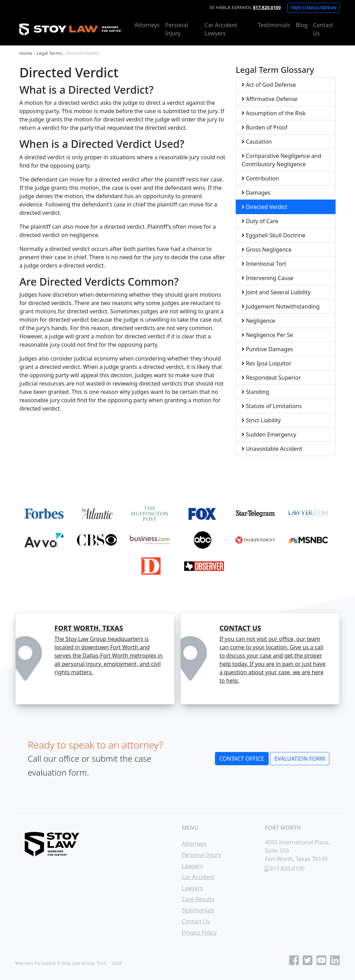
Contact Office (242, 759)
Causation (257, 142)
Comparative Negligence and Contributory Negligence (282, 160)
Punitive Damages (267, 349)
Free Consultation (314, 8)
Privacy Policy (199, 932)
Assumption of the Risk (274, 113)
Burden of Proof (265, 127)
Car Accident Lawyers (221, 29)
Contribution (260, 178)
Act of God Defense (269, 85)
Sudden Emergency (269, 434)
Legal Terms (49, 53)
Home (26, 53)
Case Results (198, 899)
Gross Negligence (267, 250)
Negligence (258, 321)
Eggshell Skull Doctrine (274, 235)
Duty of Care (260, 221)
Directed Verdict (265, 207)
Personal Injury (176, 29)
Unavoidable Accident (272, 449)
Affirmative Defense (270, 99)
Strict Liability (261, 420)
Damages (256, 193)
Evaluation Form (300, 759)
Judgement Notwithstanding (281, 306)
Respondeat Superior (271, 378)
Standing (255, 392)
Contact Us (323, 29)
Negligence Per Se (267, 335)
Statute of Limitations (272, 406)
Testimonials (274, 25)
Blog (302, 25)
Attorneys (147, 25)
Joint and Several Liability (276, 292)
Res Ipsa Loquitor (266, 363)
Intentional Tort (264, 264)
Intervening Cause (268, 278)
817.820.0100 (267, 7)
